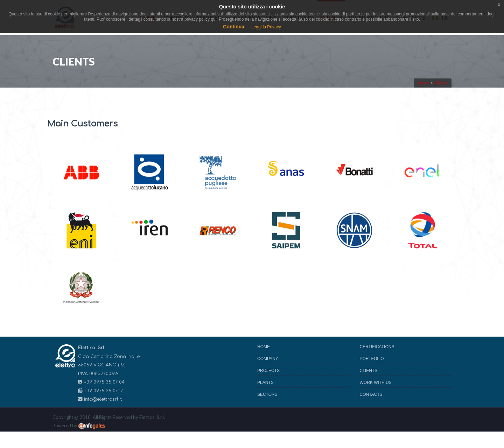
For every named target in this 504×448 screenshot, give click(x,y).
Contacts (371, 394)
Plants (265, 382)
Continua (234, 27)
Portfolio (372, 359)
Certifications (377, 347)
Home (264, 347)
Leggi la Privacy (266, 27)
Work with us (376, 382)
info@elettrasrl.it (103, 399)
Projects (268, 371)
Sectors (267, 394)
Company (268, 359)
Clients (369, 371)
